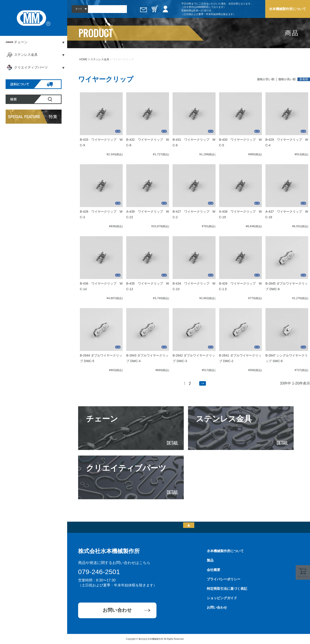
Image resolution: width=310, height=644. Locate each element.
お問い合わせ (117, 610)
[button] (203, 383)
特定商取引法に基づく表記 (227, 589)
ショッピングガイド (222, 598)
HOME (83, 59)
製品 (210, 560)
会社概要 (214, 570)
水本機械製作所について (288, 9)
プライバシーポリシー (224, 579)
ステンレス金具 (100, 59)
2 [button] (190, 383)
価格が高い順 (287, 79)
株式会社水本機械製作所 (109, 551)
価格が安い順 (266, 79)
